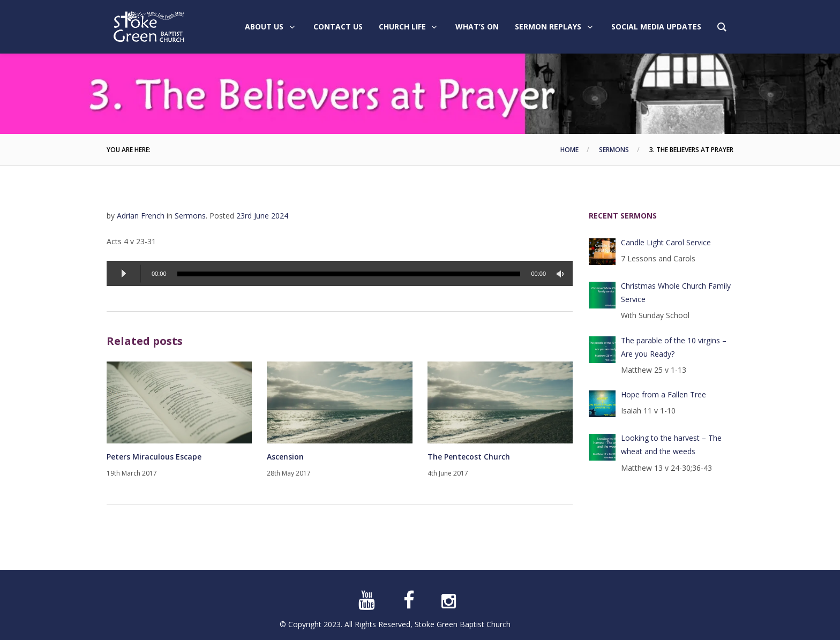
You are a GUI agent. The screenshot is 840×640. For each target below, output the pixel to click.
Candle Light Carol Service (666, 242)
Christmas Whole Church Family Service (676, 292)
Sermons (614, 150)
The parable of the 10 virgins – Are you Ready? (674, 347)
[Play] (124, 274)
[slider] (349, 274)
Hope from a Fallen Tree (663, 394)
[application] (340, 273)
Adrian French (141, 216)
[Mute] (562, 274)
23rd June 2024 (262, 216)
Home (569, 150)
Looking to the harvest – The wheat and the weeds (671, 445)
